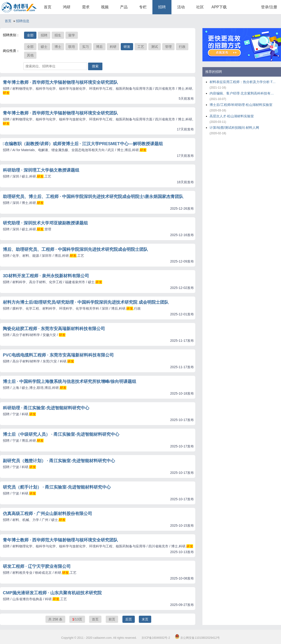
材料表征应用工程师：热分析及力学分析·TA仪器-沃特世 (243, 82)
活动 (181, 7)
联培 (72, 47)
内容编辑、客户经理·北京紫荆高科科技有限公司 (243, 93)
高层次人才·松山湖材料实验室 (232, 116)
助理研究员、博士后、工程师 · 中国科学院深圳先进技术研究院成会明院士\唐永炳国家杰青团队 (93, 197)
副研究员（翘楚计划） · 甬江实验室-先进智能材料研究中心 (59, 461)
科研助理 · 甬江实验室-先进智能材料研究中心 (46, 408)
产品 (124, 7)
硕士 (44, 47)
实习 (85, 47)
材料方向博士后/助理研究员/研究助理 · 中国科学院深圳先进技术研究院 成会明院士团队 (86, 302)
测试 (155, 47)
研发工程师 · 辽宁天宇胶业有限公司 (37, 566)
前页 (112, 619)
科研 (113, 47)
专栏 (143, 7)
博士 (58, 47)
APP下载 (219, 7)
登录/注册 (269, 7)
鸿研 (67, 7)
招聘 (162, 7)
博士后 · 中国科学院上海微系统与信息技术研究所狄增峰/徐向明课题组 (70, 381)
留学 (72, 35)
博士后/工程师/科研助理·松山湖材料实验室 (241, 105)
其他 (30, 55)
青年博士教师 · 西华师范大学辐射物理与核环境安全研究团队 (60, 82)
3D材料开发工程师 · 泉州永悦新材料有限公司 (46, 276)
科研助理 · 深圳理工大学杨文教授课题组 (41, 170)
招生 (58, 35)
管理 (168, 47)
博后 (99, 47)
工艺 (141, 47)
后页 (129, 619)
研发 (127, 47)
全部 (30, 35)
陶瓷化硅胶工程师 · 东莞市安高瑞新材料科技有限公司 (54, 329)
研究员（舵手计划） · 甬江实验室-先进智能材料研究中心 (57, 487)
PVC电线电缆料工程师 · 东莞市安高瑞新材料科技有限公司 (58, 355)
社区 (200, 7)
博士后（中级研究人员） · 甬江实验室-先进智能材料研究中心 (61, 434)
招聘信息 (23, 21)
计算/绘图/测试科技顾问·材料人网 (234, 128)
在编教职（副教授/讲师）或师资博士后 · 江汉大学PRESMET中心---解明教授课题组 (83, 144)
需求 (86, 7)
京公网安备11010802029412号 (197, 638)
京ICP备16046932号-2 (156, 638)
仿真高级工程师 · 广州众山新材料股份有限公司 (48, 514)
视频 (105, 7)
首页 (48, 7)
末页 (145, 619)
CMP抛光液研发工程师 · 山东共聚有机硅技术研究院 (52, 593)
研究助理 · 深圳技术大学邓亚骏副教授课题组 (45, 223)
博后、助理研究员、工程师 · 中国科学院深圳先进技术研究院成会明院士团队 (75, 249)
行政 (182, 47)
